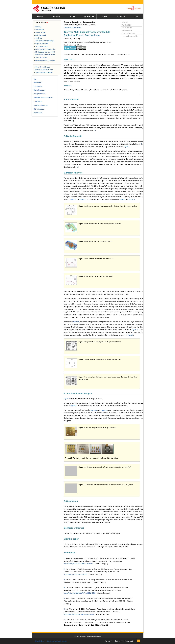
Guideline (38, 38)
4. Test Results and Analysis (78, 393)
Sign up (107, 641)
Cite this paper (71, 539)
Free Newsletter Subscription (45, 49)
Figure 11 (94, 410)
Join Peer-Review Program (57, 641)
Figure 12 (104, 410)
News (105, 16)
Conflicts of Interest (74, 528)
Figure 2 (73, 199)
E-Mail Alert (39, 641)
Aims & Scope (40, 32)
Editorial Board (40, 35)
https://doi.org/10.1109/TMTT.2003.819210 (79, 564)
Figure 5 (132, 199)
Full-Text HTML (127, 28)
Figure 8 (130, 335)
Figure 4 (122, 199)
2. (65, 569)
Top (35, 79)
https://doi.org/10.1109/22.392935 (76, 574)
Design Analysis (40, 94)
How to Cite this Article (129, 36)
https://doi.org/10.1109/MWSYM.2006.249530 (80, 593)
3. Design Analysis (73, 173)
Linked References (128, 33)
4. (65, 588)
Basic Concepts (39, 90)
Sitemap (91, 636)
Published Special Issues (43, 70)
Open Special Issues (42, 67)
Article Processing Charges (44, 41)
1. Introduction (71, 99)
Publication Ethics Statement (45, 55)
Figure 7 (135, 330)
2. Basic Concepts (73, 136)
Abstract (124, 22)
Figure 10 (74, 406)
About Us (121, 16)
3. (65, 580)
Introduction (38, 86)
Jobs (136, 16)
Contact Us (97, 636)
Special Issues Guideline (43, 73)
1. (65, 558)
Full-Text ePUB (126, 31)
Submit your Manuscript (124, 641)
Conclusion (38, 101)
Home (40, 16)
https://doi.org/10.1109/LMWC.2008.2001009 (79, 614)
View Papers (39, 30)
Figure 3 (83, 199)
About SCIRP (83, 636)
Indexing (38, 27)
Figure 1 (127, 147)
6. (65, 609)
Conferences (88, 16)
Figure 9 (67, 399)
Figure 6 (76, 322)
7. (65, 620)
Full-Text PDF (126, 25)
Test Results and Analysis (43, 98)
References (70, 553)
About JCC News (41, 58)
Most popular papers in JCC (44, 52)
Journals (56, 16)
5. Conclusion (71, 501)
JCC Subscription (41, 46)
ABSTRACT (70, 60)
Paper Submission (41, 44)
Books (72, 16)
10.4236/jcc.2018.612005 (73, 27)
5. (65, 598)
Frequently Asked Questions (44, 60)
